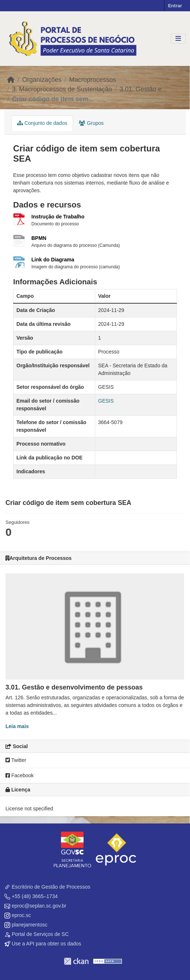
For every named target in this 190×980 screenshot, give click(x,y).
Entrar (175, 6)
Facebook (20, 775)
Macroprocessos (93, 80)
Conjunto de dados (42, 123)
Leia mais (17, 726)
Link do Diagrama (53, 260)
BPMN (39, 238)
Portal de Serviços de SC (40, 934)
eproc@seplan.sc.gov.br (39, 906)
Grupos (91, 123)
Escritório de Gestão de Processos (51, 887)
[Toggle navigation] (178, 39)
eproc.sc (21, 915)
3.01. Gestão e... (143, 89)
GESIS (106, 401)
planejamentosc (30, 925)
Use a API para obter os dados (46, 944)
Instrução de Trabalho (58, 217)
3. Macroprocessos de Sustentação (62, 89)
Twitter (16, 760)
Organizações (42, 80)
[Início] (11, 80)
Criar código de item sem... (53, 99)
